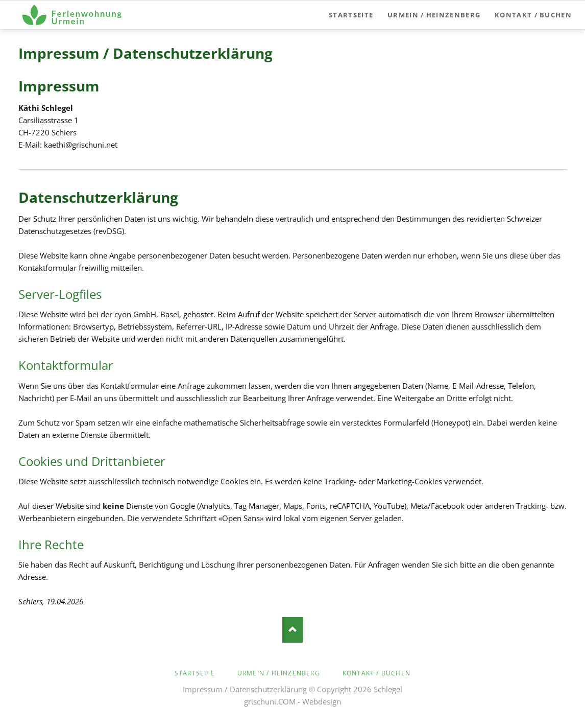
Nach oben (292, 630)
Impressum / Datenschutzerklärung (245, 689)
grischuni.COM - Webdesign (292, 701)
